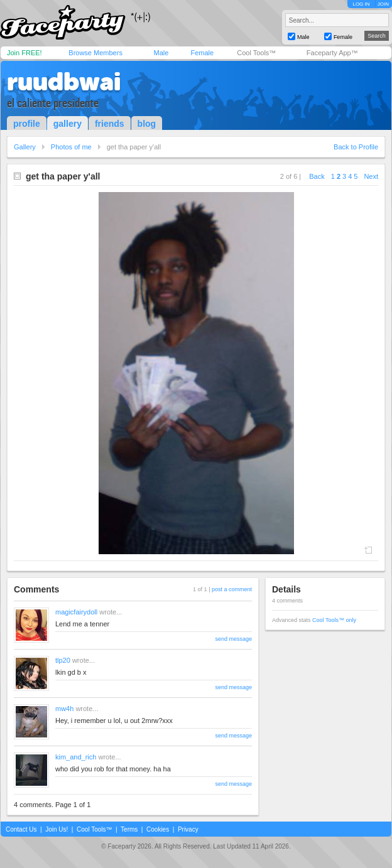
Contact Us (21, 829)
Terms (129, 829)
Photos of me (71, 147)
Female (202, 53)
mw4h (64, 709)
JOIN (383, 4)
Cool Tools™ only (334, 620)
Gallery (25, 147)
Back (317, 176)
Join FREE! (24, 53)
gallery (68, 124)
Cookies (158, 829)
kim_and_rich (76, 757)
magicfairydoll (76, 612)
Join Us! (57, 829)
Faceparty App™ (332, 53)
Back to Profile (356, 147)
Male (161, 53)
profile (27, 124)
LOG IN (361, 4)
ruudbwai (64, 82)
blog (147, 124)
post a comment (232, 589)
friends (110, 124)
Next (371, 176)
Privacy (188, 829)
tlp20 (63, 660)
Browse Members (95, 53)
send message (233, 639)
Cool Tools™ (256, 53)
